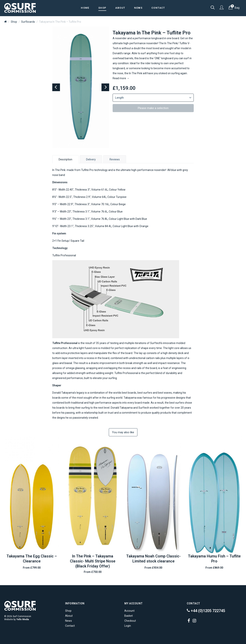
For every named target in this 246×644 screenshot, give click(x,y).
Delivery (91, 159)
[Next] (105, 87)
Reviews (115, 159)
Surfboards (28, 22)
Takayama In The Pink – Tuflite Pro (60, 22)
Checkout (130, 621)
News (69, 621)
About (69, 616)
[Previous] (56, 87)
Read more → (121, 78)
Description (65, 159)
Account (129, 611)
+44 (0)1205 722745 (206, 611)
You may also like (123, 432)
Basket (129, 616)
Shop (14, 22)
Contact (70, 626)
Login (128, 626)
